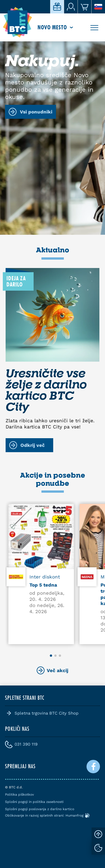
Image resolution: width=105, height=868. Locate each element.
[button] (51, 656)
